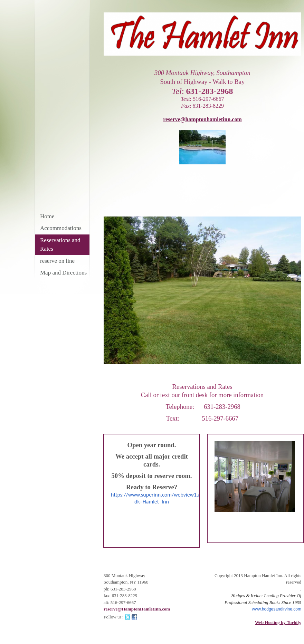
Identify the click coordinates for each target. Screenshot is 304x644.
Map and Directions (63, 273)
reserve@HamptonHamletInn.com (137, 609)
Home (47, 216)
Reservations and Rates (60, 245)
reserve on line (57, 261)
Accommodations (61, 228)
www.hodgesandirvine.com (277, 609)
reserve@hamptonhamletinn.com (202, 119)
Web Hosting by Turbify (278, 622)
